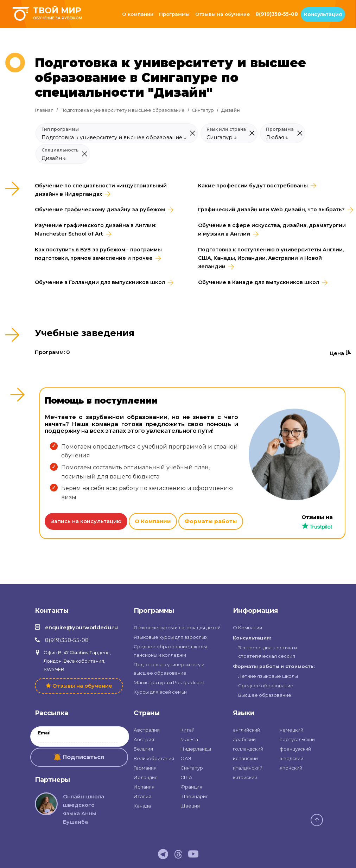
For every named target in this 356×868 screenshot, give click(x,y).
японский (291, 768)
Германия (145, 768)
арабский (244, 739)
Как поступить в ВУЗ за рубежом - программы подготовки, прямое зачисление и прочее (98, 254)
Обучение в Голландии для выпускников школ (100, 282)
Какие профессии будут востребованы (253, 186)
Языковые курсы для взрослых (171, 637)
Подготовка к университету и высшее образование (123, 110)
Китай (187, 730)
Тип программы (60, 129)
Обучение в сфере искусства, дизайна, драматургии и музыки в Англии (272, 230)
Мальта (189, 739)
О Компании (153, 521)
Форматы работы (211, 521)
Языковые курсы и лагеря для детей (177, 628)
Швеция (190, 806)
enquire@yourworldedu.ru (81, 627)
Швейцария (195, 796)
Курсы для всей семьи (160, 692)
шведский (291, 758)
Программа (280, 129)
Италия (142, 796)
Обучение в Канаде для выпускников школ (259, 282)
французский (295, 749)
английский (246, 730)
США (186, 777)
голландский (248, 749)
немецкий (291, 730)
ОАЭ (186, 758)
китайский (245, 777)
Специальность (60, 150)
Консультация (323, 14)
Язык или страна (226, 129)
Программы (174, 14)
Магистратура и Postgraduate (169, 682)
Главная (44, 110)
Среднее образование (266, 686)
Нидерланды (196, 749)
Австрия (144, 739)
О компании (138, 14)
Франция (191, 787)
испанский (245, 758)
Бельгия (143, 749)
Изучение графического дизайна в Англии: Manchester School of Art (96, 230)
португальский (297, 739)
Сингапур (203, 110)
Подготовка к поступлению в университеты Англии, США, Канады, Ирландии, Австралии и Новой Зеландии (271, 258)
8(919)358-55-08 (277, 14)
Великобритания (154, 758)
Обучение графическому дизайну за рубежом (100, 210)
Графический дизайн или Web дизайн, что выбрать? (271, 210)
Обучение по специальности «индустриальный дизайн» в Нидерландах (101, 190)
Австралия (147, 730)
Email (44, 733)
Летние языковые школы (268, 676)
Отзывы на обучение (223, 14)
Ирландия (146, 777)
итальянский (248, 768)
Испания (144, 787)
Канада (142, 806)
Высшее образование (265, 695)
